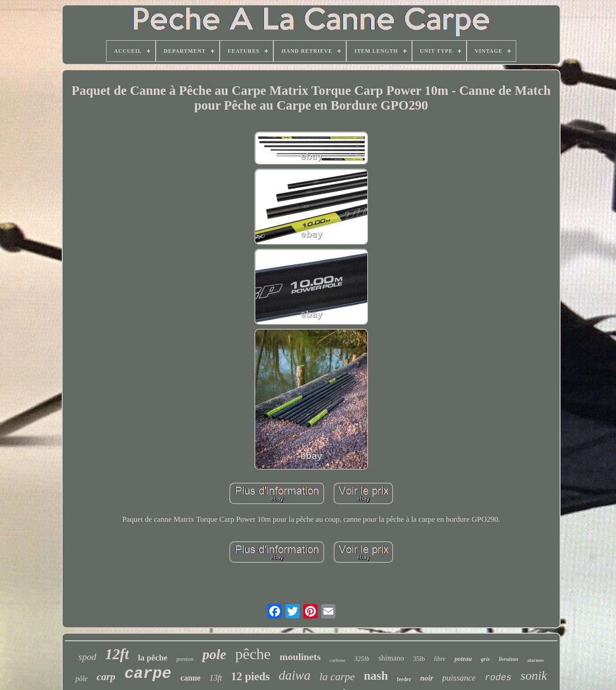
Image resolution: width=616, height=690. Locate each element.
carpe (148, 674)
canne (190, 678)
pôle (81, 679)
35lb (419, 659)
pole (214, 654)
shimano (391, 658)
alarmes (535, 660)
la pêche (153, 658)
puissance (459, 678)
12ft (117, 654)
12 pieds (250, 676)
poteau (463, 659)
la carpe (337, 677)
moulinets (300, 657)
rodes (498, 678)
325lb (362, 659)
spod (87, 657)
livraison (508, 659)
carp (106, 677)
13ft (216, 678)
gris (485, 659)
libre (440, 659)
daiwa (295, 675)
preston (185, 659)
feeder (404, 679)
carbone (338, 660)
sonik (534, 675)
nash (376, 676)
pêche (253, 654)
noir (427, 678)
